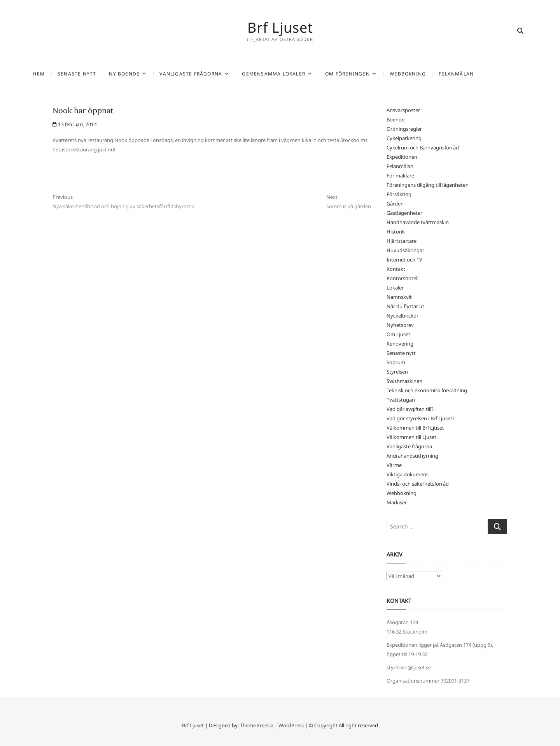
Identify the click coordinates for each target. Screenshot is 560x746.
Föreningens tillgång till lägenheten (428, 185)
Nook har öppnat (83, 110)
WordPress (291, 725)
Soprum (396, 362)
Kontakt (396, 269)
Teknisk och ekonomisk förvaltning (427, 390)
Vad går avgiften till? (410, 409)
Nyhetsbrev (400, 325)
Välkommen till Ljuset (411, 437)
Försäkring (399, 194)
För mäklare (400, 176)
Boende (395, 119)
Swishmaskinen (404, 381)
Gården (395, 204)
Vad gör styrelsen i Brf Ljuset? (421, 418)
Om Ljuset (398, 334)
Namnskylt (399, 297)
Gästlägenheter (404, 213)
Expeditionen (402, 157)
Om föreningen (374, 74)
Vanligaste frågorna (218, 74)
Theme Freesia (257, 725)
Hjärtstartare (402, 241)
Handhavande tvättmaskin (418, 222)
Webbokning (435, 74)
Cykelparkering (404, 138)
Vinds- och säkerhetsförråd (418, 484)
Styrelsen (397, 372)
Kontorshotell (402, 278)
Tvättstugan (401, 400)
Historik (396, 232)
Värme (394, 465)
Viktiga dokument (407, 474)
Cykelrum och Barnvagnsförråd (423, 147)
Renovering (400, 344)
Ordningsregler (404, 129)
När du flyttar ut (405, 306)
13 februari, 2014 (75, 124)
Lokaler (395, 288)
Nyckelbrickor (402, 316)
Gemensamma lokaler (300, 74)
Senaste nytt (104, 74)
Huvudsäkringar (405, 250)
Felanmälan (483, 74)
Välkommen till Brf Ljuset (415, 428)
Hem (66, 74)
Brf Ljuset (280, 27)
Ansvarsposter (403, 110)
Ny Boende (151, 74)
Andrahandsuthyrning (412, 456)
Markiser (397, 502)
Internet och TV (404, 260)
